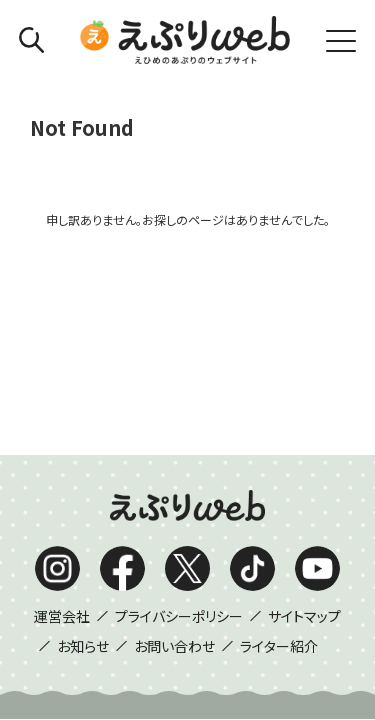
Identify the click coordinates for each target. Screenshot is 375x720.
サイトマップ (304, 396)
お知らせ (83, 426)
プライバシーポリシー (179, 396)
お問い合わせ (174, 426)
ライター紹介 (279, 426)
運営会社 (62, 396)
